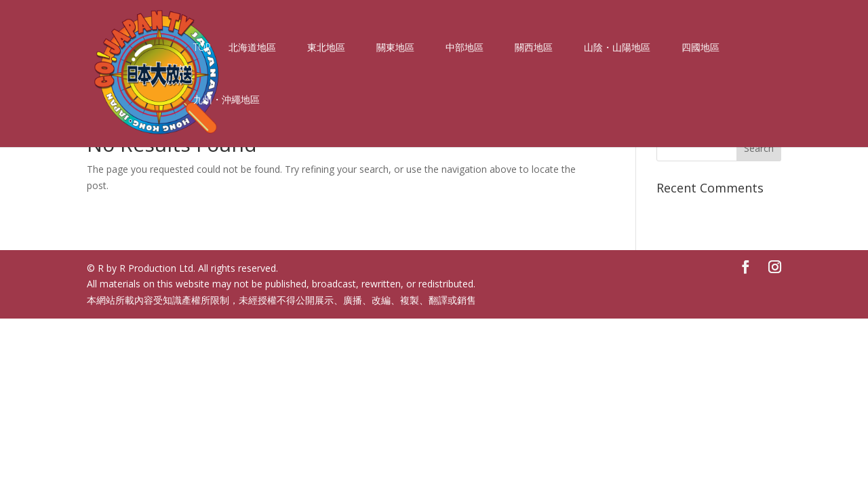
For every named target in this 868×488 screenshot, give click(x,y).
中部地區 (465, 48)
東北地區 (326, 48)
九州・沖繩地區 (226, 100)
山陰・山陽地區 (617, 48)
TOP (202, 48)
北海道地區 (252, 48)
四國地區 (701, 48)
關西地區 (534, 48)
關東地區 (395, 48)
